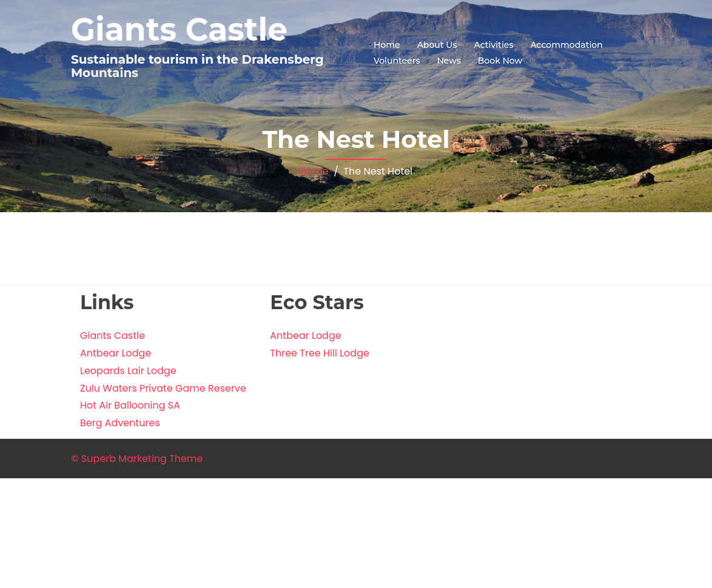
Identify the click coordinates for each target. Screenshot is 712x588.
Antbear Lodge (116, 353)
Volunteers (397, 61)
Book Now (500, 61)
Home (387, 45)
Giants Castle (179, 29)
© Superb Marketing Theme (137, 459)
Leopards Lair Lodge (128, 371)
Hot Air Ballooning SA (130, 405)
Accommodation (566, 45)
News (448, 61)
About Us (437, 45)
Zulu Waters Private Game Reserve (163, 388)
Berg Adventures (120, 423)
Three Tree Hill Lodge (320, 353)
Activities (493, 45)
